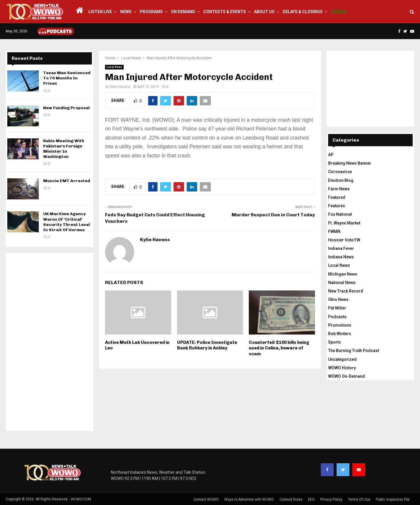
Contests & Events (225, 12)
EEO (311, 499)
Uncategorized (342, 359)
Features (337, 206)
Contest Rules (291, 499)
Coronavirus (340, 172)
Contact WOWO (206, 499)
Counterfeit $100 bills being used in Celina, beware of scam (279, 348)
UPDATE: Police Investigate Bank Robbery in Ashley (207, 345)
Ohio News (338, 299)
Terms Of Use (359, 499)
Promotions (340, 325)
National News (342, 283)
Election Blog (341, 180)
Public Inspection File (393, 499)
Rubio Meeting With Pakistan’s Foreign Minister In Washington (64, 149)
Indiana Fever (341, 248)
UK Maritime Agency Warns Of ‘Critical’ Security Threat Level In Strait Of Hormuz (66, 222)
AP (331, 155)
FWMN (334, 231)
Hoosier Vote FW (344, 240)
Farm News (339, 189)
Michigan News (343, 274)
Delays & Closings (303, 12)
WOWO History (342, 368)
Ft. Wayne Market (344, 223)
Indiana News (341, 257)
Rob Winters (340, 334)
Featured (337, 197)
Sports (335, 342)
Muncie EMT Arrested (67, 181)
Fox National (340, 214)
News (126, 12)
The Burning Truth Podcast (353, 351)
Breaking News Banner (350, 163)
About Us (264, 12)
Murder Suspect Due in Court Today (273, 215)
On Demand (183, 12)
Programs (151, 12)
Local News (114, 67)
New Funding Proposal (66, 108)
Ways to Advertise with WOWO (249, 499)
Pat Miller (337, 308)
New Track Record (346, 291)
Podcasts (337, 317)
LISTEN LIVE (100, 12)
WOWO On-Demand (346, 376)
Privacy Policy (331, 499)
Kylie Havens (120, 87)
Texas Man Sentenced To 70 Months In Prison (67, 78)
